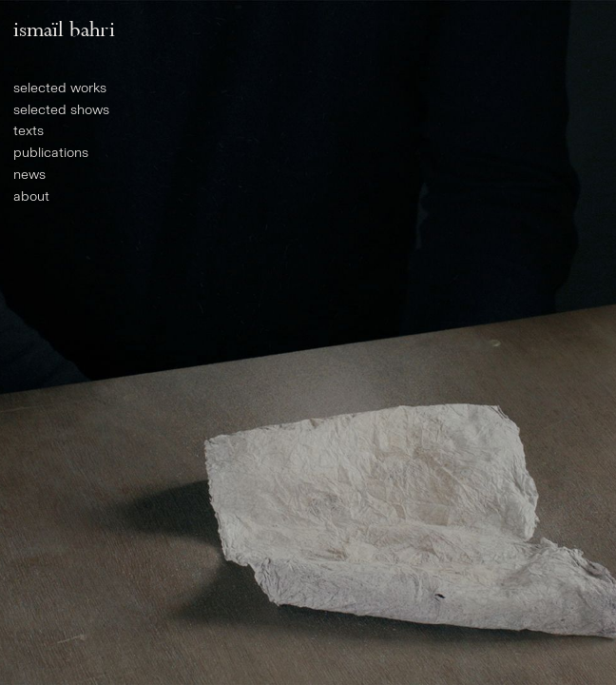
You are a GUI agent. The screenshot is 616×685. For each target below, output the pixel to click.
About (31, 196)
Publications (51, 153)
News (29, 175)
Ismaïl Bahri (64, 29)
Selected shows (61, 110)
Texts (29, 131)
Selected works (60, 88)
